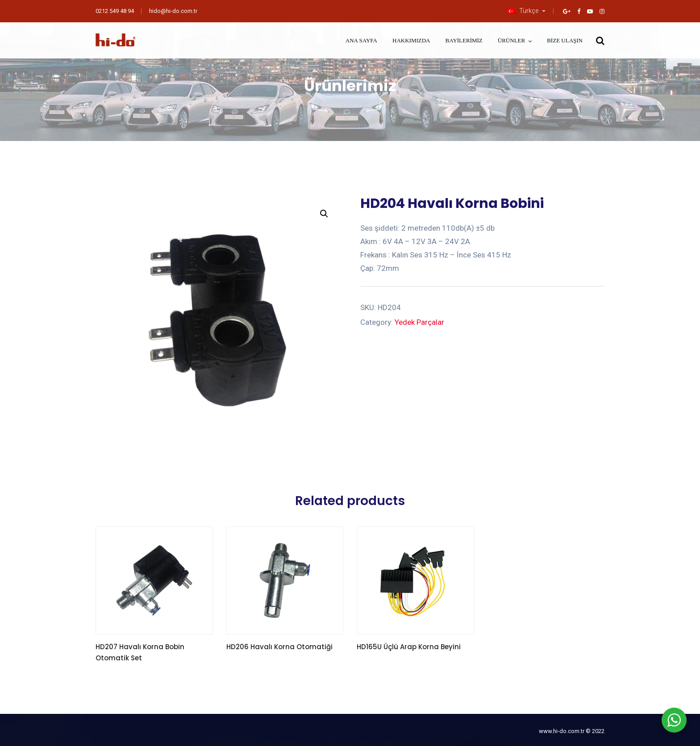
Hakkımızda (411, 40)
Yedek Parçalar (419, 322)
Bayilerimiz (464, 40)
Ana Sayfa (361, 40)
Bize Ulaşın (565, 40)
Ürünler (511, 40)
